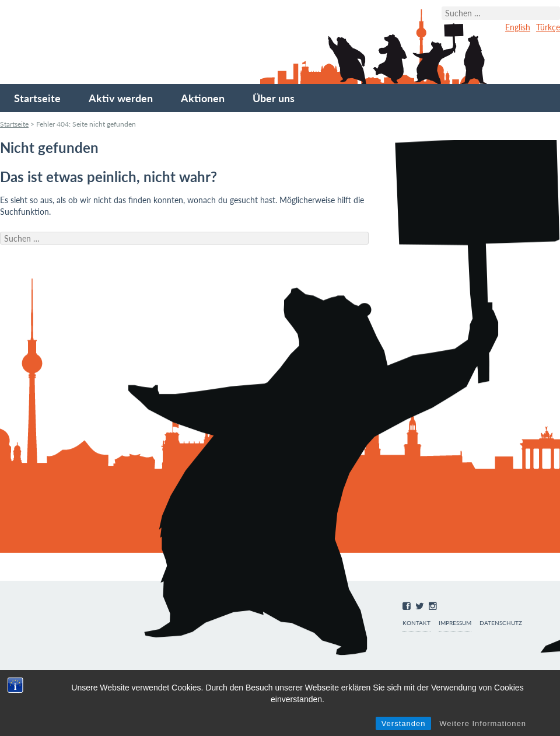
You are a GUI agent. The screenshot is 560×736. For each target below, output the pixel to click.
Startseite (37, 98)
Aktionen (203, 98)
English (518, 27)
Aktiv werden (121, 98)
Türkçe (548, 27)
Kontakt (416, 623)
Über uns (274, 98)
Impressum (455, 623)
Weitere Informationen (483, 723)
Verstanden (404, 723)
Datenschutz (501, 623)
